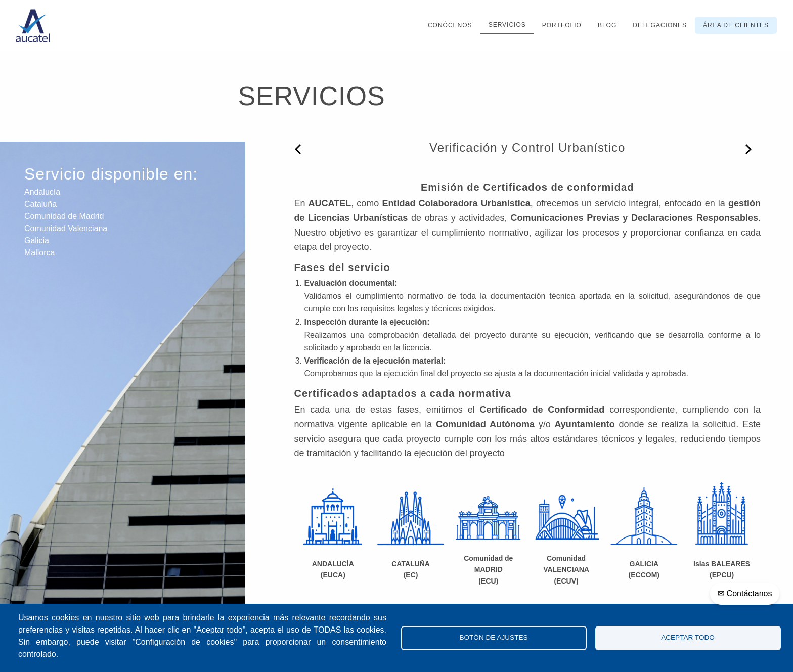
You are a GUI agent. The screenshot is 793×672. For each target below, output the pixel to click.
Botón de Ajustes (493, 637)
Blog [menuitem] (607, 25)
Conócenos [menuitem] (450, 25)
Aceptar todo (688, 637)
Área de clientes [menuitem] (736, 25)
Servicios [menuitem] (507, 25)
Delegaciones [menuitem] (660, 25)
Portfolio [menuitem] (562, 25)
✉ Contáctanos (745, 593)
